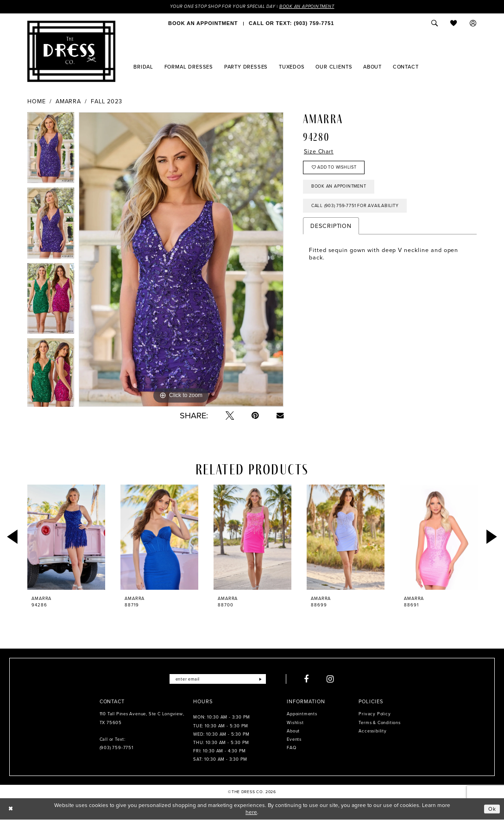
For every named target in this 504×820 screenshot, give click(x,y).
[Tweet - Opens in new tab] (230, 416)
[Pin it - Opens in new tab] (255, 416)
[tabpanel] (51, 150)
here (251, 813)
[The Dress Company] (71, 51)
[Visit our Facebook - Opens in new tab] (307, 679)
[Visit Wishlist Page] (454, 24)
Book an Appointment (309, 6)
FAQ (291, 748)
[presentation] (66, 537)
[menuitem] (203, 24)
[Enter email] (217, 679)
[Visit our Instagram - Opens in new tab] (331, 679)
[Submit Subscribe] (261, 679)
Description (331, 227)
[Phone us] (291, 24)
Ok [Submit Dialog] (492, 809)
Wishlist (295, 723)
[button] (473, 24)
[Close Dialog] (11, 809)
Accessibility (372, 731)
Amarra (69, 101)
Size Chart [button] (319, 152)
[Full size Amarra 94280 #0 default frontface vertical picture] (181, 260)
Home (37, 101)
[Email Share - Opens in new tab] (280, 415)
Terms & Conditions (379, 723)
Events (294, 739)
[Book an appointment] (203, 24)
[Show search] (435, 24)
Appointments (302, 714)
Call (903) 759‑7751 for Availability (356, 207)
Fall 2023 (107, 101)
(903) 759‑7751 (117, 748)
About (293, 731)
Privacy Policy (375, 714)
